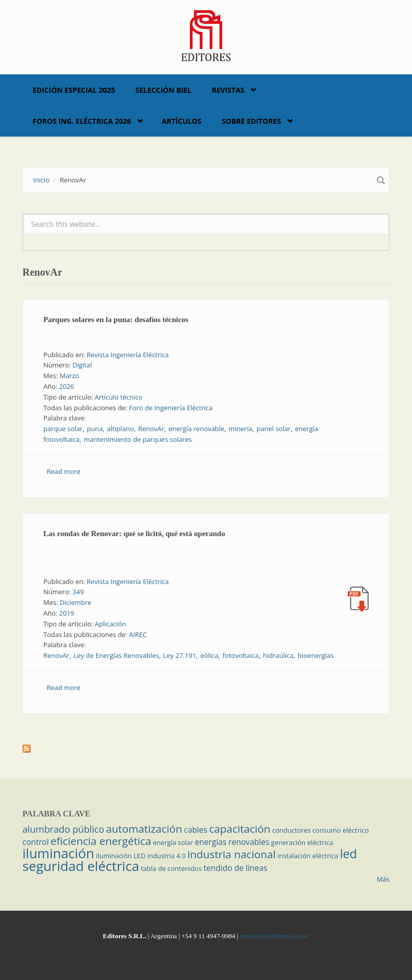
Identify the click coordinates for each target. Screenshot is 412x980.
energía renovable (196, 429)
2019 (67, 613)
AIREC (138, 634)
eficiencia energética (101, 841)
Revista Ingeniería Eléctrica (128, 355)
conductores (291, 830)
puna (95, 429)
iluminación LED (121, 856)
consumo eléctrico (341, 830)
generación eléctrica (302, 842)
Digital (82, 365)
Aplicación (111, 624)
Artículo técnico (119, 397)
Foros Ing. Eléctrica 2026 (82, 121)
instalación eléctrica (308, 856)
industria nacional (232, 854)
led (349, 854)
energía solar (173, 842)
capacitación (240, 829)
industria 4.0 (167, 856)
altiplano (121, 429)
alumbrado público (63, 829)
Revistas (228, 90)
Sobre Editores (251, 121)
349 (78, 592)
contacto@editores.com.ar (274, 936)
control (36, 842)
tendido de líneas (235, 868)
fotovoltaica (240, 655)
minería (240, 429)
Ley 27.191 (180, 655)
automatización (144, 829)
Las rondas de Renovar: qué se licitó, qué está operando (134, 534)
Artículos (182, 121)
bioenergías (316, 655)
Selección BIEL (164, 90)
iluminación (58, 853)
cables (196, 830)
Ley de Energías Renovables (117, 655)
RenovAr (151, 429)
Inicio (41, 180)
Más (383, 879)
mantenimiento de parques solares (138, 439)
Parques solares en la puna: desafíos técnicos (116, 320)
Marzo (69, 376)
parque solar (63, 429)
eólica (209, 655)
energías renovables (232, 842)
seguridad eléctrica (81, 866)
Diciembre (75, 602)
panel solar (274, 429)
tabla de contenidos (171, 868)
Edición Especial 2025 (74, 90)
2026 (67, 386)
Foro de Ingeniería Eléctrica (171, 408)
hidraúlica (278, 655)
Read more (64, 471)
